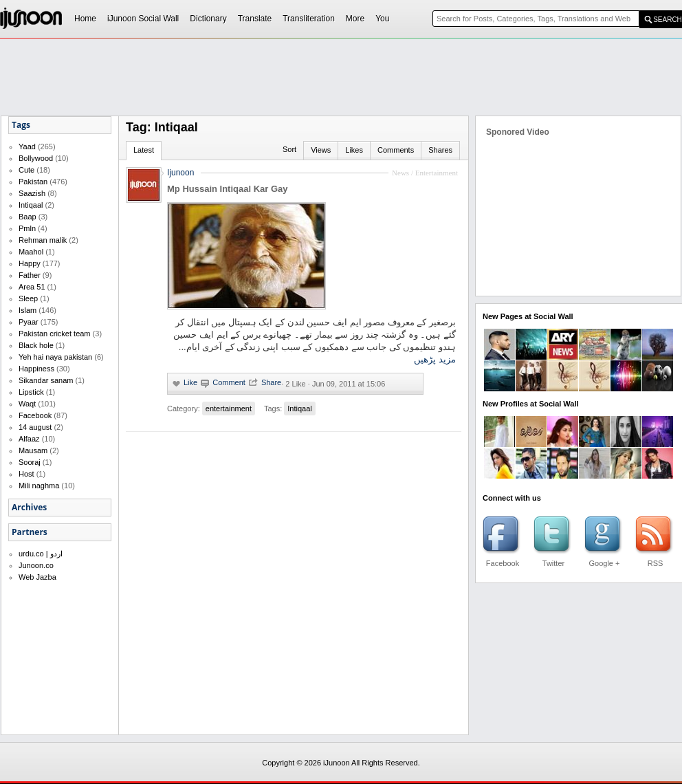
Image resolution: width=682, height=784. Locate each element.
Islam (27, 310)
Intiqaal (31, 205)
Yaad (27, 146)
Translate (255, 19)
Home (85, 19)
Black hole (36, 345)
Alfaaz (29, 439)
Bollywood (36, 158)
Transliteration (309, 19)
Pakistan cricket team (55, 334)
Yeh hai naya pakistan (55, 357)
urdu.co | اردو (41, 554)
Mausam (33, 450)
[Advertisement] (310, 142)
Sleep (28, 298)
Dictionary (208, 19)
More (355, 19)
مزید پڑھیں (435, 359)
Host (26, 474)
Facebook (35, 415)
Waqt (27, 404)
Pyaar (29, 322)
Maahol (31, 252)
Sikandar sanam (46, 380)
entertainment (229, 409)
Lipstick (31, 392)
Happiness (36, 369)
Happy (30, 263)
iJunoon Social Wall (143, 19)
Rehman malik (43, 240)
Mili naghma (39, 486)
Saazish (32, 193)
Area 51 (32, 287)
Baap (27, 217)
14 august (35, 427)
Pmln (27, 228)
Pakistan (33, 182)
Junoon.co (36, 565)
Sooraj (30, 462)
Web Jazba (37, 577)
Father (30, 275)
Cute (26, 170)
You (382, 19)
